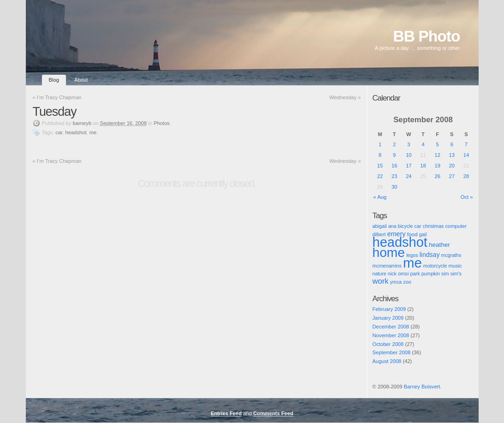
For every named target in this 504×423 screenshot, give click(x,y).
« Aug (380, 197)
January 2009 (388, 318)
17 (409, 166)
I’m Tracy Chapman (57, 97)
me (93, 132)
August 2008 (387, 361)
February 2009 (389, 309)
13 (452, 155)
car (59, 132)
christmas (433, 226)
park (415, 274)
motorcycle (435, 266)
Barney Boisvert (422, 387)
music (455, 266)
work (381, 281)
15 (380, 166)
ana (392, 226)
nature (379, 274)
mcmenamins (387, 266)
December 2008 (391, 327)
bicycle (406, 226)
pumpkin (431, 274)
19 (437, 166)
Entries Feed (226, 413)
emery (397, 234)
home (389, 252)
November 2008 (391, 335)
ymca (396, 282)
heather (439, 245)
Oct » (467, 197)
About (81, 80)
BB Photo (427, 36)
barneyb (82, 123)
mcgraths (451, 255)
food (412, 234)
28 (466, 176)
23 (394, 176)
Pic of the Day (381, 394)
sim (445, 274)
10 (409, 155)
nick (392, 274)
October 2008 (388, 344)
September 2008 (392, 352)
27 (452, 176)
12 (437, 155)
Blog (54, 80)
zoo (407, 282)
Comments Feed (273, 413)
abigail (380, 226)
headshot (76, 132)
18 (423, 166)
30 (394, 187)
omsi (403, 274)
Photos (162, 123)
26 (437, 176)
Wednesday (345, 97)
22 (380, 176)
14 (466, 155)
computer (456, 226)
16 (394, 166)
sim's (456, 274)
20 (452, 166)
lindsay (430, 255)
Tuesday (55, 112)
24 (409, 176)
